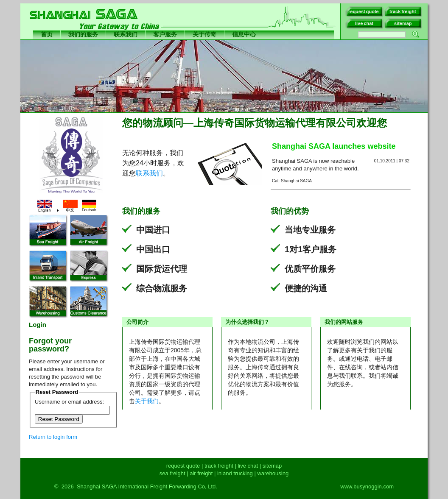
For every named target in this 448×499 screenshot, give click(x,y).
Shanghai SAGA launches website (334, 146)
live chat (248, 466)
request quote (183, 466)
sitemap (272, 466)
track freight (219, 466)
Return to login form (53, 437)
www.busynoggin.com (367, 486)
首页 (47, 34)
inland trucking (235, 473)
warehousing (273, 473)
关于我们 (147, 401)
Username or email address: (69, 402)
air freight (201, 473)
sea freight (172, 473)
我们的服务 (83, 34)
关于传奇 (204, 34)
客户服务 (165, 34)
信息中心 (244, 34)
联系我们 (126, 34)
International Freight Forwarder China (229, 43)
